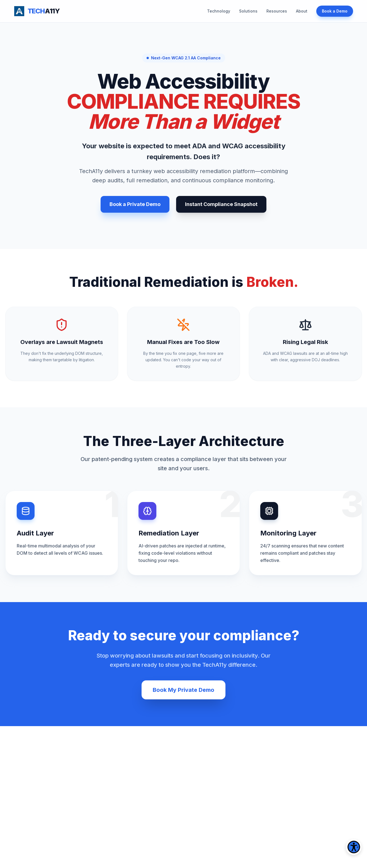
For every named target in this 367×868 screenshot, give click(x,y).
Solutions (248, 11)
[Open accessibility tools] (354, 847)
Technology (219, 11)
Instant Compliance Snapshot (221, 204)
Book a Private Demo (135, 204)
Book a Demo (335, 11)
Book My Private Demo (183, 690)
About (302, 11)
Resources (277, 11)
